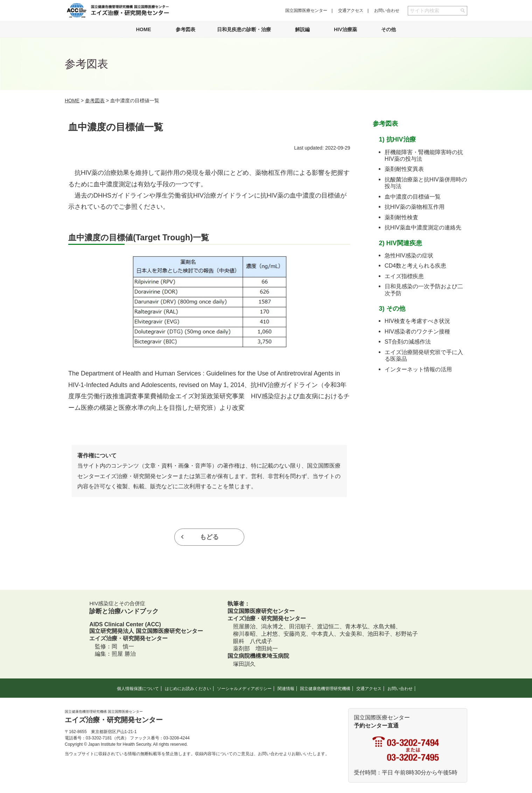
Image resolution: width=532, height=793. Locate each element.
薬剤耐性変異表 (404, 169)
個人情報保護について (138, 689)
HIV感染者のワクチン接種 (417, 331)
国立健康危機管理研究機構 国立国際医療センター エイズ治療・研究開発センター (118, 10)
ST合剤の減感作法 (408, 342)
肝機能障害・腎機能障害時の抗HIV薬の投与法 (424, 155)
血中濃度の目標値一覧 (413, 196)
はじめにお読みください (188, 689)
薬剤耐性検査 (401, 217)
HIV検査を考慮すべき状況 (417, 321)
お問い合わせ (387, 11)
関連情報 (286, 689)
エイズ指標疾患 (404, 276)
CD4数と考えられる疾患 (415, 266)
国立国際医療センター (306, 11)
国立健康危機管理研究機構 (325, 689)
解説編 (302, 29)
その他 (388, 29)
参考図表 (185, 29)
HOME (143, 29)
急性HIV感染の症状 (409, 255)
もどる (209, 537)
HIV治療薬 (345, 29)
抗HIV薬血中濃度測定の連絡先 (423, 227)
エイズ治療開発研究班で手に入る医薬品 (424, 355)
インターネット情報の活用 (418, 369)
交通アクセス (351, 11)
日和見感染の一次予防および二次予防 (424, 289)
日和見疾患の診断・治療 (244, 29)
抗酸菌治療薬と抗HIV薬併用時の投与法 (426, 183)
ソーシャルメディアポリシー (244, 689)
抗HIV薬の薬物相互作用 (415, 207)
